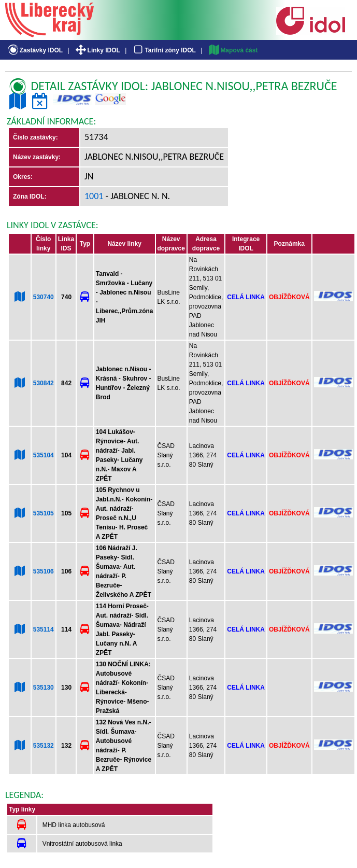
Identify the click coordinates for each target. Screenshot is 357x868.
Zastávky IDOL (34, 50)
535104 (44, 455)
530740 (44, 297)
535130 (44, 688)
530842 (44, 383)
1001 (94, 196)
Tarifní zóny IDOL (164, 50)
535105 (44, 513)
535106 (44, 571)
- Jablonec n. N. (137, 196)
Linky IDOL (97, 50)
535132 (44, 746)
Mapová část (233, 50)
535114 (44, 629)
